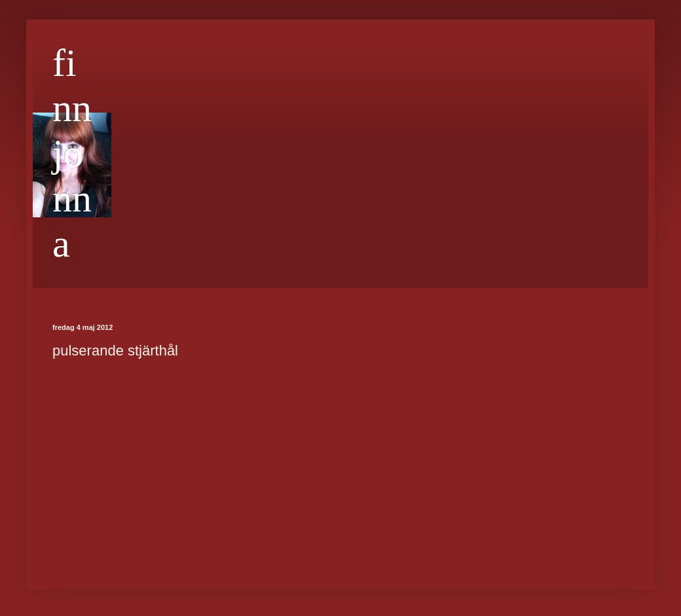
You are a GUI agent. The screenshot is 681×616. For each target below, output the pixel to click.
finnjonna (72, 153)
